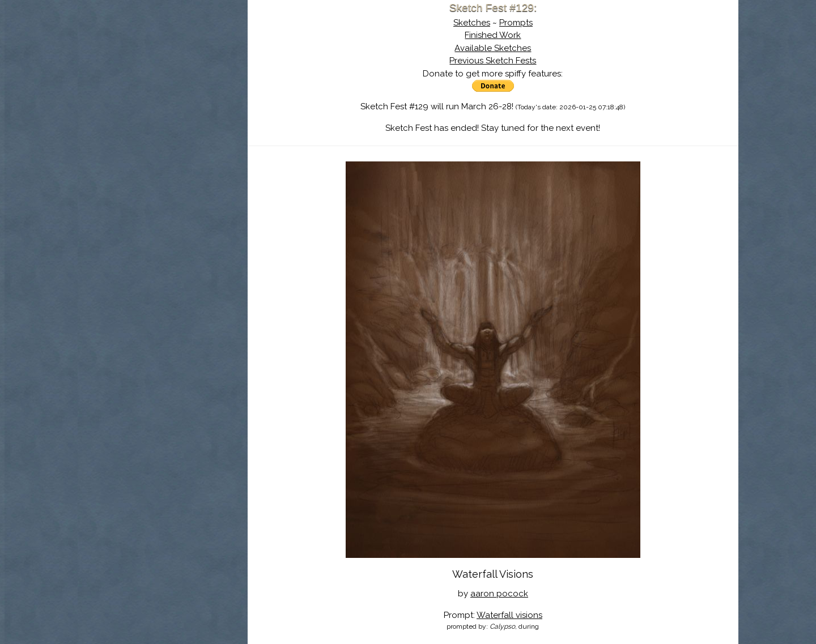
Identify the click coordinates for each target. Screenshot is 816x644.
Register (186, 133)
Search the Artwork (163, 116)
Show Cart (144, 148)
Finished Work (493, 35)
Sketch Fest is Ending (163, 64)
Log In (135, 133)
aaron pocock (499, 594)
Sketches (472, 23)
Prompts (516, 23)
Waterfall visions (509, 615)
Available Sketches (493, 48)
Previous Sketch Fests (493, 61)
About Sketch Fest (163, 81)
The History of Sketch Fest (163, 99)
